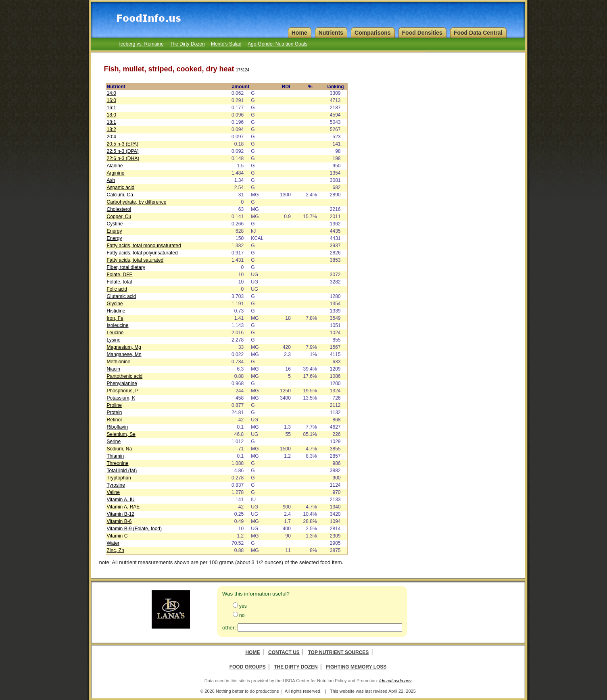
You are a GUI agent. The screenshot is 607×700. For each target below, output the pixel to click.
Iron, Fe (115, 318)
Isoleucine (118, 325)
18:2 (112, 129)
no (242, 615)
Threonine (118, 463)
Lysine (114, 340)
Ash (111, 180)
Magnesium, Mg (124, 347)
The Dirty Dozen (187, 44)
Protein (115, 412)
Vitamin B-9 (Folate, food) (135, 529)
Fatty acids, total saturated (135, 260)
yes (243, 606)
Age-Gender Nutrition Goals (277, 44)
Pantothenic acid (125, 376)
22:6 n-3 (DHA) (123, 158)
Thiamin (116, 456)
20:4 (112, 137)
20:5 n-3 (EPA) (123, 144)
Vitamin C (117, 536)
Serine (114, 442)
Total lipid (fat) (122, 471)
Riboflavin (118, 427)
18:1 (112, 122)
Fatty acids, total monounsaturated (144, 246)
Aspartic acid (121, 187)
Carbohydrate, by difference (137, 202)
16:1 (112, 108)
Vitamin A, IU (121, 500)
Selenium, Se (121, 434)
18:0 (112, 115)
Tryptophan (119, 478)
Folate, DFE (120, 275)
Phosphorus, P (123, 391)
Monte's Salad (226, 44)
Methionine (119, 362)
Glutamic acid (122, 296)
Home (252, 652)
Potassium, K (121, 398)
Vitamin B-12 (121, 514)
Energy (115, 231)
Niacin (114, 369)
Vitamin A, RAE (123, 507)
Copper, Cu (119, 217)
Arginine (116, 173)
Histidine (116, 311)
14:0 (112, 93)
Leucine (115, 333)
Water (113, 543)
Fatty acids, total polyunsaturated (142, 253)
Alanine (115, 166)
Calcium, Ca (120, 195)
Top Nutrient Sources (338, 652)
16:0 (112, 100)
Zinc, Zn (116, 550)
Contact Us (284, 652)
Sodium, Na (120, 449)
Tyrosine (116, 485)
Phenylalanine (122, 383)
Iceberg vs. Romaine (142, 44)
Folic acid (117, 289)
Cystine (115, 224)
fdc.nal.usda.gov (395, 681)
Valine (113, 492)
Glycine (115, 304)
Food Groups (248, 667)
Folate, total (120, 282)
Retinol (114, 420)
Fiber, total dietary (126, 267)
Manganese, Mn (124, 354)
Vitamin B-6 (119, 521)
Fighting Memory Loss (356, 667)
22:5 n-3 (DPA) (123, 151)
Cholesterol (119, 209)
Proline (114, 405)
